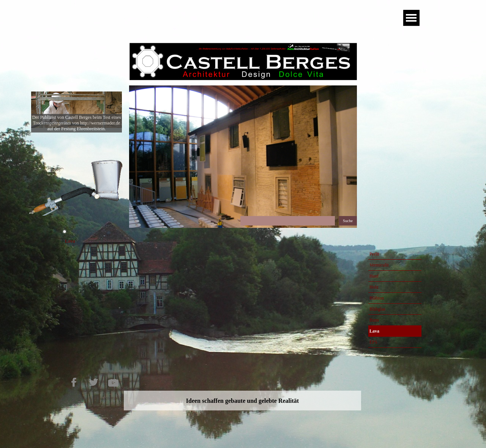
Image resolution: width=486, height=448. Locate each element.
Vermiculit (379, 265)
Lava (374, 331)
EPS (373, 342)
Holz (374, 287)
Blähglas (377, 309)
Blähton (377, 298)
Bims (374, 320)
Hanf (374, 276)
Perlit (374, 254)
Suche (348, 221)
